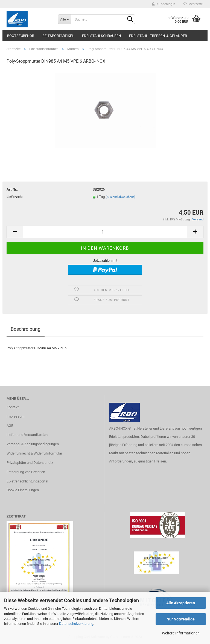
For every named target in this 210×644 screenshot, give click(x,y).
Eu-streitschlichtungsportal (27, 481)
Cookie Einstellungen (23, 490)
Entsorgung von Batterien (26, 472)
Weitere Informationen (181, 633)
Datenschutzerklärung (76, 624)
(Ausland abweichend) (121, 197)
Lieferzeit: (15, 197)
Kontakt (13, 407)
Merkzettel (193, 4)
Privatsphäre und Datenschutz (30, 463)
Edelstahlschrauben (101, 36)
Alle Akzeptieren (181, 603)
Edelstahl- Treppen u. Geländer (158, 36)
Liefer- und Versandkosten (27, 435)
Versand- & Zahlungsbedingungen (33, 444)
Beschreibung (26, 329)
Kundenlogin (164, 4)
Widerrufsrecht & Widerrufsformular (34, 453)
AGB (10, 426)
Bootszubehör (21, 36)
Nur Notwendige (181, 619)
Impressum (15, 416)
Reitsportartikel (58, 36)
